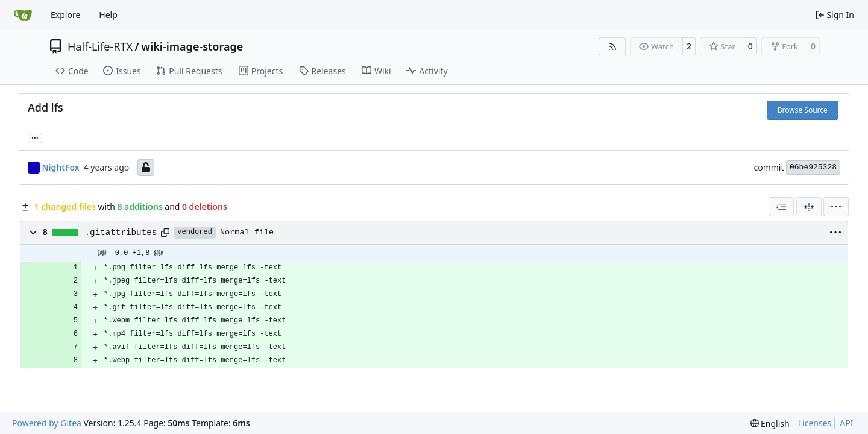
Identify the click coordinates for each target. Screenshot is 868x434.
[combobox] (781, 207)
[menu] (836, 207)
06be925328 (813, 167)
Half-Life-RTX (100, 46)
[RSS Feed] (612, 46)
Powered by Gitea (47, 423)
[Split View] (809, 207)
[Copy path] (165, 233)
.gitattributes (121, 233)
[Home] (23, 15)
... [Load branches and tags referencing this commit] (35, 137)
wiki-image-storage (192, 46)
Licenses (815, 423)
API (846, 423)
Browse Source (803, 110)
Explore (65, 15)
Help (108, 15)
